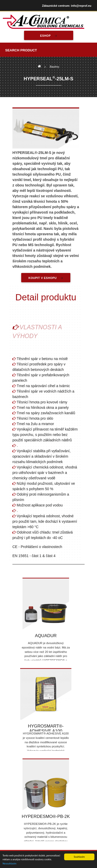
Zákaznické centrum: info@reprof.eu (67, 6)
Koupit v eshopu (43, 278)
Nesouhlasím (9, 863)
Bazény (54, 67)
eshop (45, 36)
